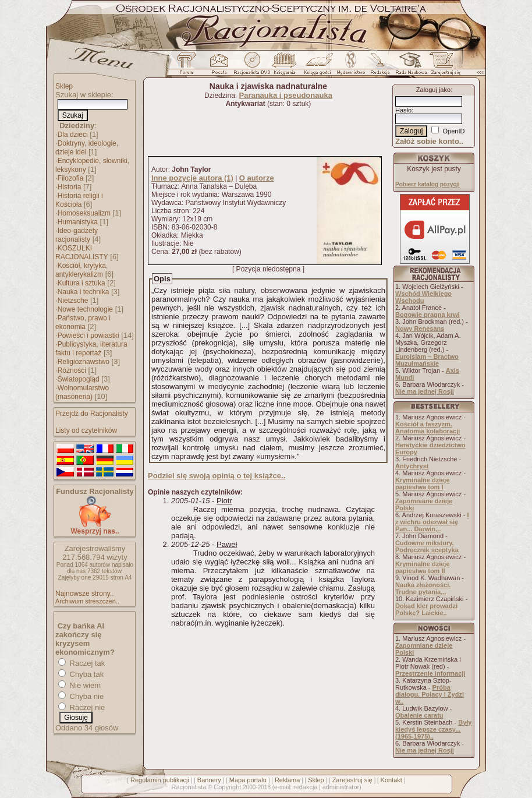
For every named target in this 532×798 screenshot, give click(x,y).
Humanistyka (78, 222)
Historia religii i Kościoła (79, 200)
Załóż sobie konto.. (429, 141)
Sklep (64, 86)
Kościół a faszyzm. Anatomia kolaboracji (428, 428)
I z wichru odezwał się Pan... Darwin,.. (432, 522)
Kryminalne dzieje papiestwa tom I (423, 483)
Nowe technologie (85, 309)
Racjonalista (189, 787)
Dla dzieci (73, 135)
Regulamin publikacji (160, 780)
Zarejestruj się (352, 780)
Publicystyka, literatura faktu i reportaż (91, 349)
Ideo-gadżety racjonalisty (77, 235)
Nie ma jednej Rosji (425, 391)
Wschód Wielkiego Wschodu (423, 297)
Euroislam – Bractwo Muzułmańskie (427, 360)
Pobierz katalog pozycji (428, 184)
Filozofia (71, 178)
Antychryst (412, 466)
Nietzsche (73, 301)
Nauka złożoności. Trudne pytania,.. (423, 588)
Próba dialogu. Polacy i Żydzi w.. (430, 694)
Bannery (209, 780)
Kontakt (391, 780)
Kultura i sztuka (81, 283)
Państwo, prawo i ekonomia (83, 322)
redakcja (306, 787)
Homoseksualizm (84, 213)
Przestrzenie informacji (430, 673)
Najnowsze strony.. (84, 594)
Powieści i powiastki (88, 336)
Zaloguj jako (433, 90)
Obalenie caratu (419, 715)
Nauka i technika (84, 292)
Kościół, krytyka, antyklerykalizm (81, 270)
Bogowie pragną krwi (428, 315)
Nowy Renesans (420, 329)
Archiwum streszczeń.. (87, 601)
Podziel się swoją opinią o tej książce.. (217, 476)
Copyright (227, 787)
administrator (341, 787)
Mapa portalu (248, 780)
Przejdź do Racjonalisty (92, 414)
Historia (70, 187)
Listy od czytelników (86, 430)
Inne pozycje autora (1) (192, 178)
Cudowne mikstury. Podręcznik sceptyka (427, 546)
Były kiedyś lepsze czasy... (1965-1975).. (433, 729)
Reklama (287, 780)
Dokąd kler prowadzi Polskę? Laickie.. (426, 609)
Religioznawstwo (84, 362)
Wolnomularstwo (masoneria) (82, 392)
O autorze (257, 178)
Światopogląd (79, 379)
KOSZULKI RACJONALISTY (82, 253)
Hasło (403, 110)
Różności (72, 370)
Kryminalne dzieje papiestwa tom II (423, 567)
